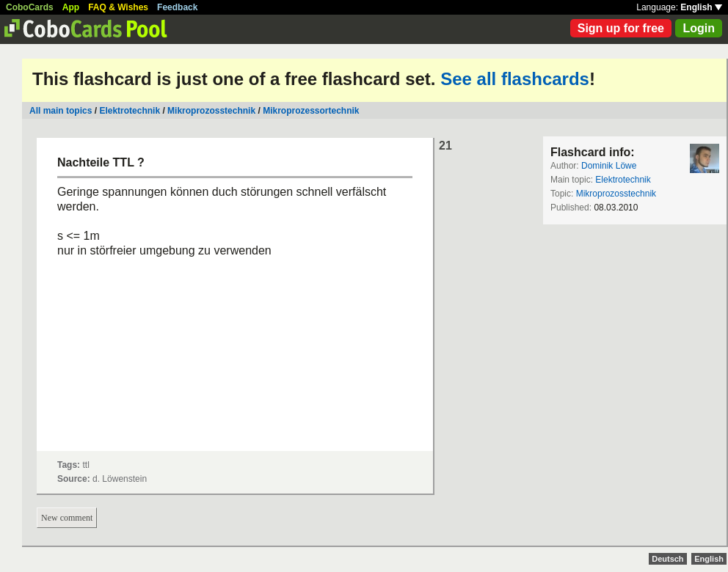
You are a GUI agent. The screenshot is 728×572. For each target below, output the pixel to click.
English (701, 7)
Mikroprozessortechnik (311, 111)
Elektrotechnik (130, 111)
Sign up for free (621, 28)
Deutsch (667, 559)
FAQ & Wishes (118, 7)
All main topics (61, 111)
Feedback (177, 7)
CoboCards (30, 7)
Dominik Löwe (609, 166)
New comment (67, 518)
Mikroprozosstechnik (211, 111)
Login (699, 28)
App (71, 7)
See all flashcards (515, 79)
